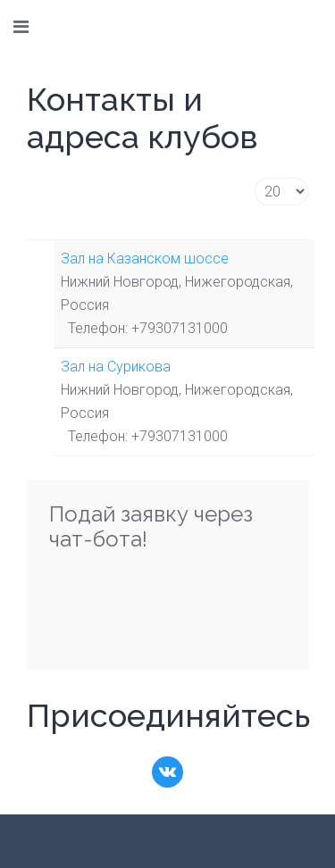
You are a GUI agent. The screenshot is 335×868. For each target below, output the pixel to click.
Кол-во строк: (255, 178)
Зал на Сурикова (116, 367)
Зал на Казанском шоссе (145, 259)
